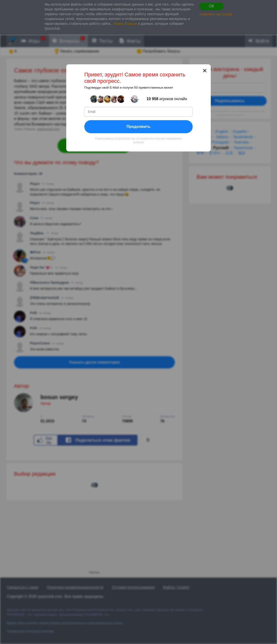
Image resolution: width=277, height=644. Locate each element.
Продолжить (138, 127)
